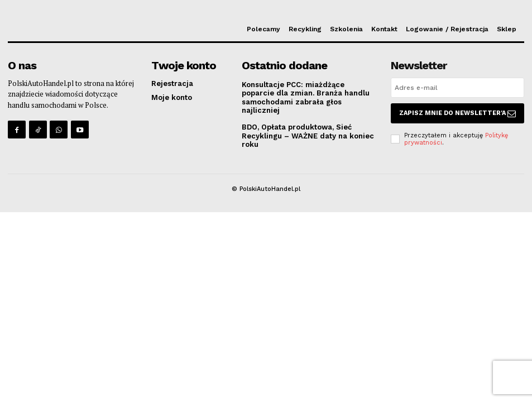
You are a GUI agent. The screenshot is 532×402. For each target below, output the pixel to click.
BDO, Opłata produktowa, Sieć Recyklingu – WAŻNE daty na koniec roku (308, 136)
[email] (457, 88)
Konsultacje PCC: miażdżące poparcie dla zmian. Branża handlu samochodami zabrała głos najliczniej (306, 97)
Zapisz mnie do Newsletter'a (457, 113)
